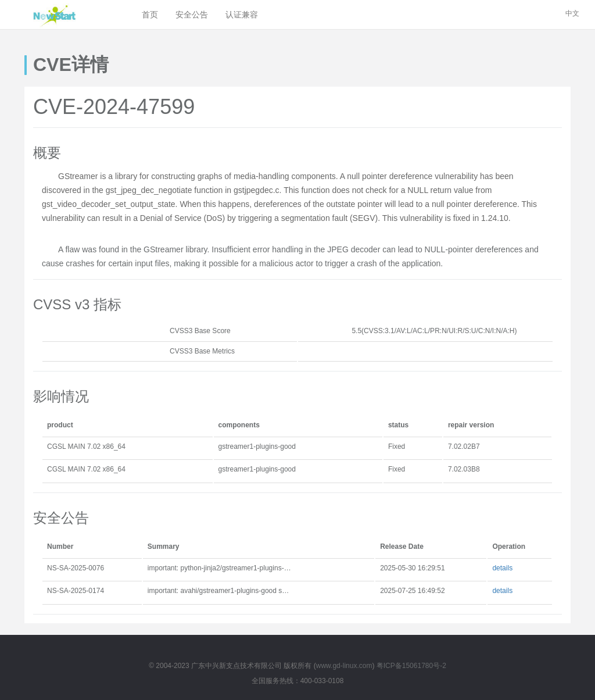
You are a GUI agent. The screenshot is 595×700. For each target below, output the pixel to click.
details (502, 568)
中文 (572, 13)
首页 (150, 15)
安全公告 (192, 15)
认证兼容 (242, 15)
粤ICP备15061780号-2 (411, 666)
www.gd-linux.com (344, 666)
